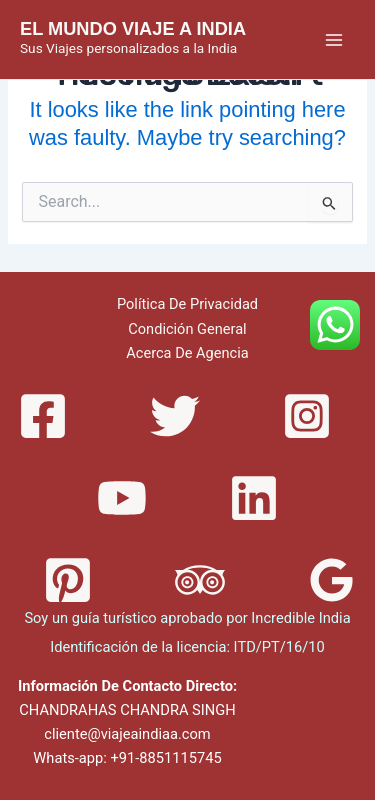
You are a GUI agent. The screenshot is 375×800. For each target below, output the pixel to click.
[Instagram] (307, 416)
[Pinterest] (68, 580)
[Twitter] (175, 416)
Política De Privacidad (187, 304)
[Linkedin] (254, 498)
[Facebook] (43, 416)
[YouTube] (122, 498)
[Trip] (200, 580)
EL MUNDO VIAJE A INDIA (133, 28)
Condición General (187, 329)
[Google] (332, 580)
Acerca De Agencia (187, 353)
